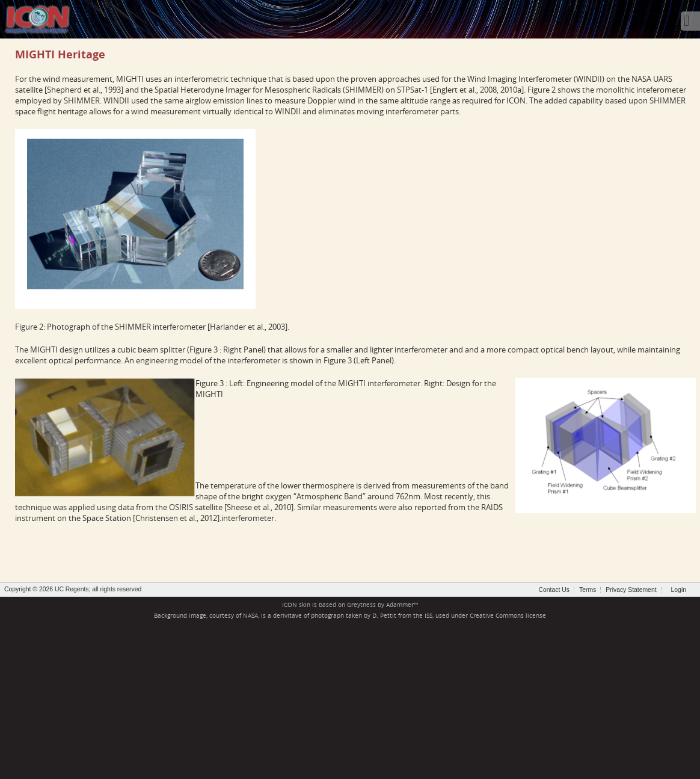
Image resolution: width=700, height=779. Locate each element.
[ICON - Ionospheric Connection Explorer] (37, 18)
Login (679, 590)
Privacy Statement (631, 590)
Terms (588, 590)
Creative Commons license (508, 616)
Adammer (400, 605)
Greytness (361, 605)
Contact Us (554, 590)
